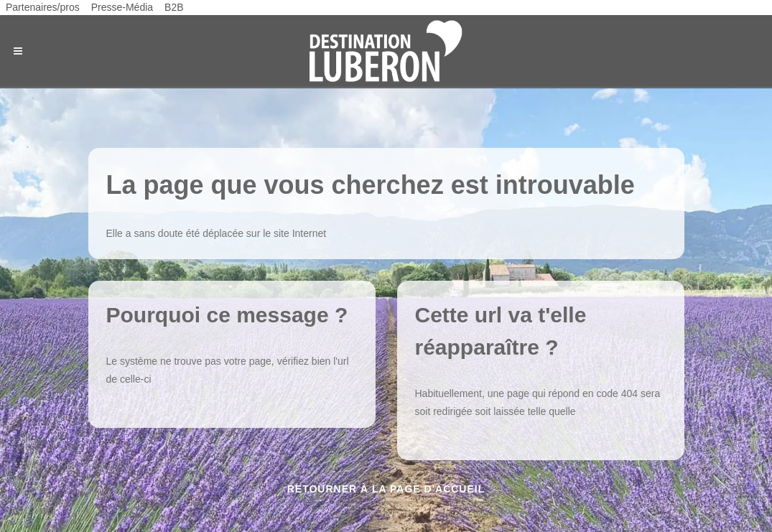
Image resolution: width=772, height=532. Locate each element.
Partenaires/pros (43, 7)
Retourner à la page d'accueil (386, 489)
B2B (174, 7)
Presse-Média (122, 7)
